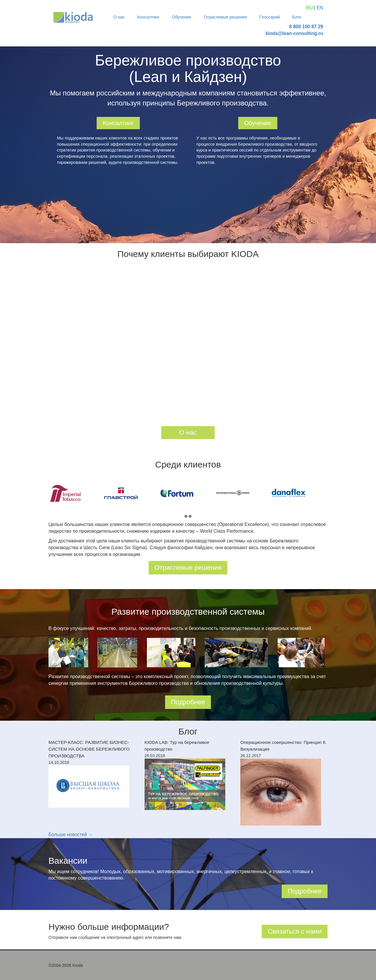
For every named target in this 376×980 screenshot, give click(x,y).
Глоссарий (270, 17)
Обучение (182, 17)
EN (320, 8)
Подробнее (188, 702)
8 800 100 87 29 (306, 27)
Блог (297, 17)
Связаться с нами (295, 931)
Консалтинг (148, 17)
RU (309, 8)
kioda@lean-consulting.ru (294, 33)
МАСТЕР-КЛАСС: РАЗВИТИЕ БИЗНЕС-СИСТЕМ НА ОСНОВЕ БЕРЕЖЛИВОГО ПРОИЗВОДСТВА (89, 749)
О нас (119, 17)
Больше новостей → (71, 834)
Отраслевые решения (225, 17)
